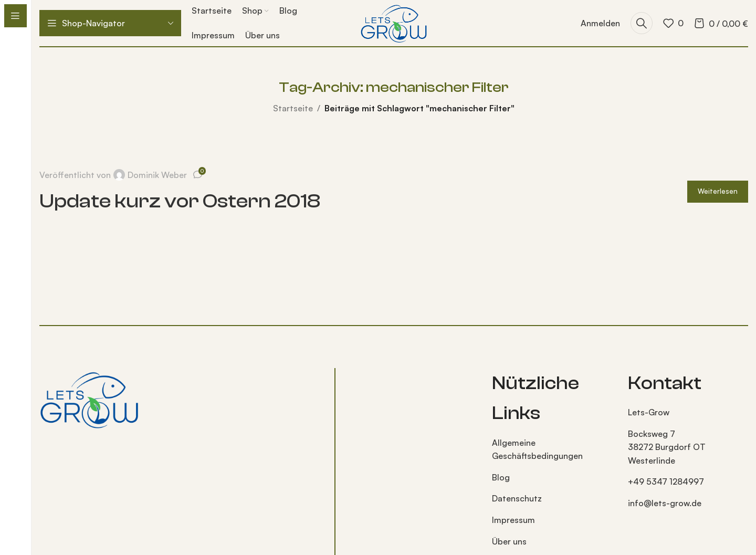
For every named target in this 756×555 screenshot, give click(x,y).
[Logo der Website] (393, 22)
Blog (501, 477)
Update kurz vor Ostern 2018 (180, 201)
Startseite (293, 108)
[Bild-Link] (89, 398)
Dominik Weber (157, 175)
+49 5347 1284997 (666, 481)
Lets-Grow (649, 412)
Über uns (509, 541)
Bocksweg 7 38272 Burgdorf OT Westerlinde (667, 447)
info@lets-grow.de (665, 503)
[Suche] (642, 23)
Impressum (513, 520)
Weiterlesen (718, 191)
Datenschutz (517, 498)
